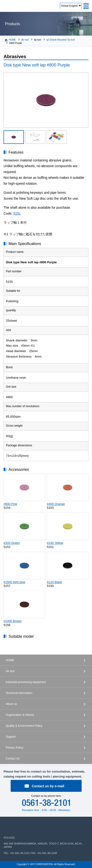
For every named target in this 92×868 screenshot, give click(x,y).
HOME (12, 40)
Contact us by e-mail (48, 786)
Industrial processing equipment (26, 682)
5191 (17, 213)
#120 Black (54, 582)
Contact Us (13, 759)
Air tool (25, 40)
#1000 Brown (13, 621)
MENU (86, 6)
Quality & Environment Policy (24, 726)
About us (11, 704)
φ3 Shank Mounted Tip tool (61, 40)
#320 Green (12, 543)
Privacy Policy (15, 748)
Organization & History (20, 715)
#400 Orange (56, 504)
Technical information (19, 693)
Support (11, 737)
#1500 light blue (14, 582)
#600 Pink (10, 504)
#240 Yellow (55, 543)
